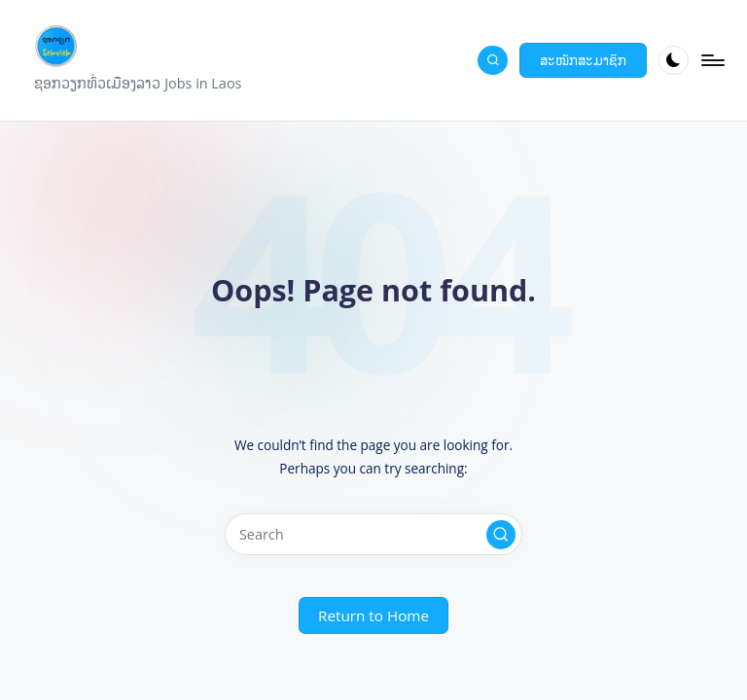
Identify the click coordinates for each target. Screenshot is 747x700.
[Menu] (711, 60)
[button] (584, 60)
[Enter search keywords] (373, 534)
